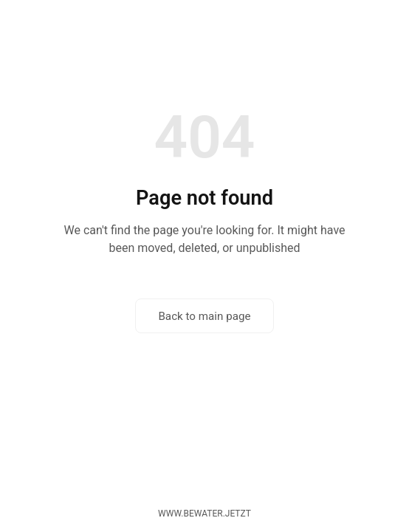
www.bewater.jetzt (205, 514)
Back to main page (204, 316)
